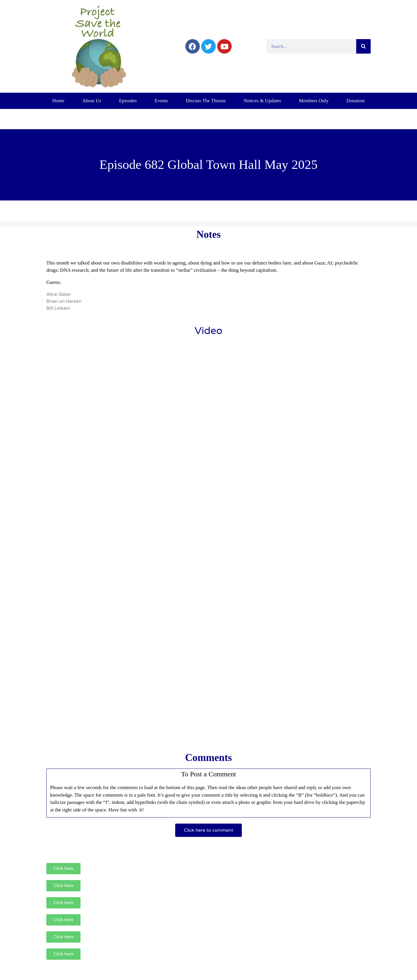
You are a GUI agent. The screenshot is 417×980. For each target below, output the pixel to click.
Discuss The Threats (206, 101)
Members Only (314, 101)
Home (58, 101)
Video (209, 331)
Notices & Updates (262, 101)
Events (161, 101)
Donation (355, 101)
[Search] (363, 46)
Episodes (128, 101)
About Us (92, 101)
